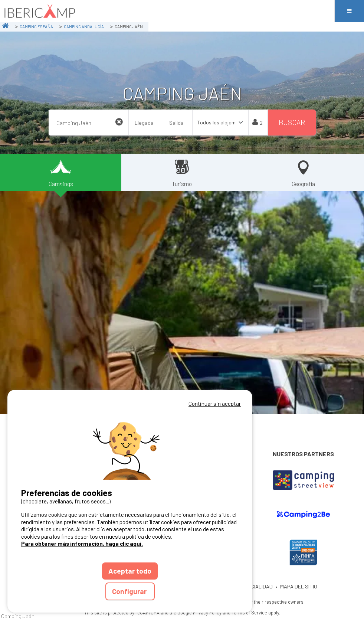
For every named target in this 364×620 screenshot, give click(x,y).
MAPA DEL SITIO (299, 586)
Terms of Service (249, 613)
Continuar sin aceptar (215, 404)
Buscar (292, 122)
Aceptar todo (130, 571)
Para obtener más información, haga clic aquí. (82, 544)
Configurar (130, 591)
